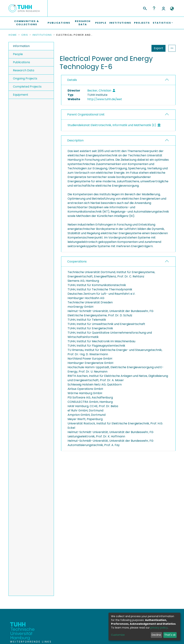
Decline (156, 635)
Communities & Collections (27, 23)
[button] (172, 9)
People (101, 23)
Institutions (120, 23)
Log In (164, 8)
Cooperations (77, 261)
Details (72, 80)
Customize (118, 635)
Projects (142, 23)
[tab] (118, 80)
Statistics (157, 48)
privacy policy (159, 628)
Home (13, 35)
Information (21, 46)
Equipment (21, 95)
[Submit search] (145, 8)
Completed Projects (27, 87)
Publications (59, 23)
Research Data (83, 23)
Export (141, 48)
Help (154, 8)
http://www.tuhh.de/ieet (105, 99)
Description (75, 140)
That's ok (170, 635)
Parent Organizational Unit (86, 114)
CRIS (25, 35)
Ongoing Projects (25, 78)
